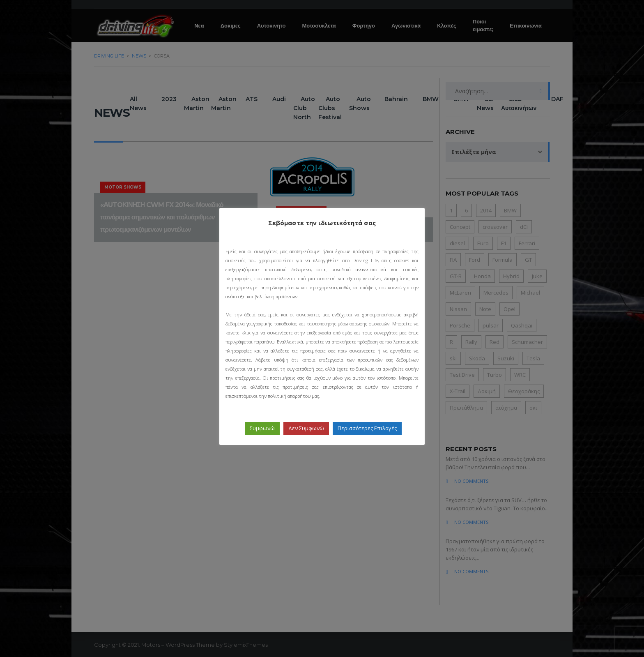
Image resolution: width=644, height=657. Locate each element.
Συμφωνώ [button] (262, 428)
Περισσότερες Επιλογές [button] (367, 428)
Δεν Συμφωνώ (306, 428)
